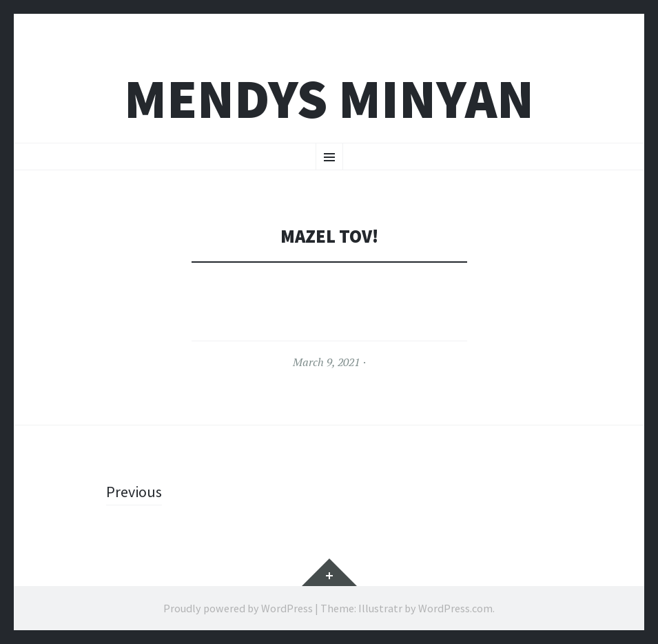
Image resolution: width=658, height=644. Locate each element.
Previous (134, 492)
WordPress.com (455, 608)
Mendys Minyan (329, 99)
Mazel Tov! (329, 236)
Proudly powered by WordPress (238, 608)
